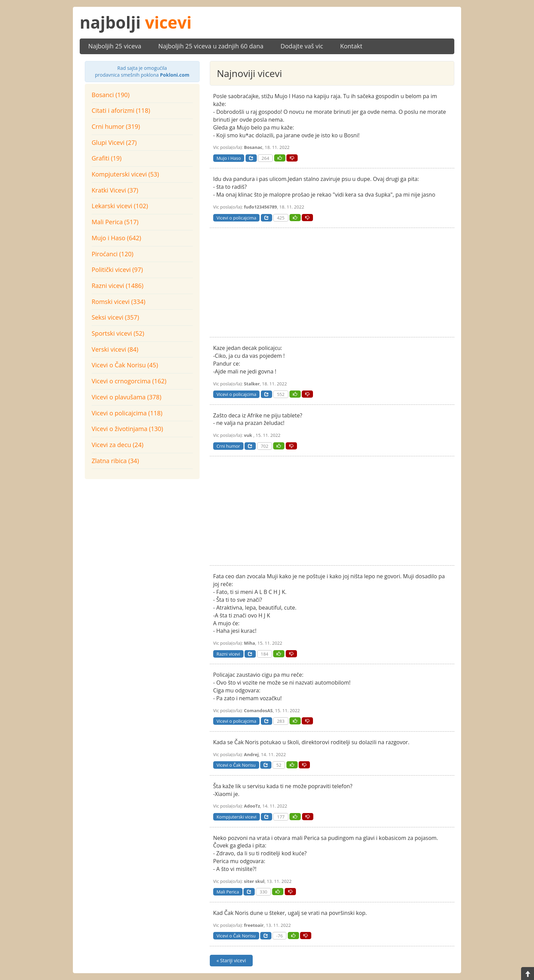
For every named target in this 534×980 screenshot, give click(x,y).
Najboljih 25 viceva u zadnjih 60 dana (211, 46)
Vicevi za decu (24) (117, 445)
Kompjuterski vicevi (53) (125, 174)
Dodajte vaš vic (302, 46)
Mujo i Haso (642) (116, 238)
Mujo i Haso (229, 158)
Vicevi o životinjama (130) (127, 429)
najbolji (136, 22)
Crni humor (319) (116, 126)
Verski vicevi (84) (115, 349)
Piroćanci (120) (113, 254)
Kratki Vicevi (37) (115, 190)
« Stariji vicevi (231, 960)
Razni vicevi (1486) (117, 286)
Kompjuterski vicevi (237, 817)
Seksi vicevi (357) (115, 317)
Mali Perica (228, 892)
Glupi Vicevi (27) (114, 142)
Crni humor (228, 446)
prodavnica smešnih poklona (142, 71)
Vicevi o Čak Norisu (236, 765)
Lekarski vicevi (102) (120, 206)
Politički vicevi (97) (117, 270)
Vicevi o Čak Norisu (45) (125, 365)
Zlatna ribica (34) (115, 461)
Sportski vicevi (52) (118, 333)
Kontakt (351, 46)
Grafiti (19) (107, 158)
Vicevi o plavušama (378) (127, 397)
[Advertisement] (142, 530)
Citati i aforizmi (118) (121, 110)
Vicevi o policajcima (237, 218)
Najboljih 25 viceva (115, 46)
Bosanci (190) (111, 95)
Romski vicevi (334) (119, 302)
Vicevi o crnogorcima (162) (129, 381)
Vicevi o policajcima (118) (127, 413)
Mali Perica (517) (115, 222)
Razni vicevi (228, 654)
